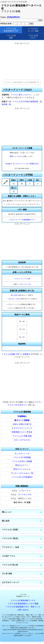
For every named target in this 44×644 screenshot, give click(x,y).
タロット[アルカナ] (22, 440)
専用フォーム (15, 156)
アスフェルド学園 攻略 (22, 436)
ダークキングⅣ (25, 495)
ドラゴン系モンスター (20, 95)
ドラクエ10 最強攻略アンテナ (23, 600)
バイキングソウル (24, 284)
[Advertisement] (22, 61)
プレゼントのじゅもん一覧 (22, 473)
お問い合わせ (23, 610)
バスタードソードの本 (22, 279)
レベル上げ (33, 30)
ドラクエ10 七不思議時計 (22, 477)
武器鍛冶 (26, 354)
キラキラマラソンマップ (22, 428)
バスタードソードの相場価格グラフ (22, 220)
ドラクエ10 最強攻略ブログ (17, 607)
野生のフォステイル (22, 469)
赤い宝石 (14, 295)
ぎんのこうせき (14, 299)
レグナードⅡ (25, 491)
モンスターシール (22, 453)
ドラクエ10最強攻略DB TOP (11, 30)
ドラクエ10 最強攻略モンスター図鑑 (23, 604)
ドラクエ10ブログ (33, 37)
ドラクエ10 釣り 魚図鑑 (22, 461)
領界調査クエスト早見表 (22, 432)
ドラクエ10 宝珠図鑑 (22, 457)
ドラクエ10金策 (11, 37)
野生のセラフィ (22, 465)
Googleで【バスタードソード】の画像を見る (22, 164)
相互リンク (35, 607)
